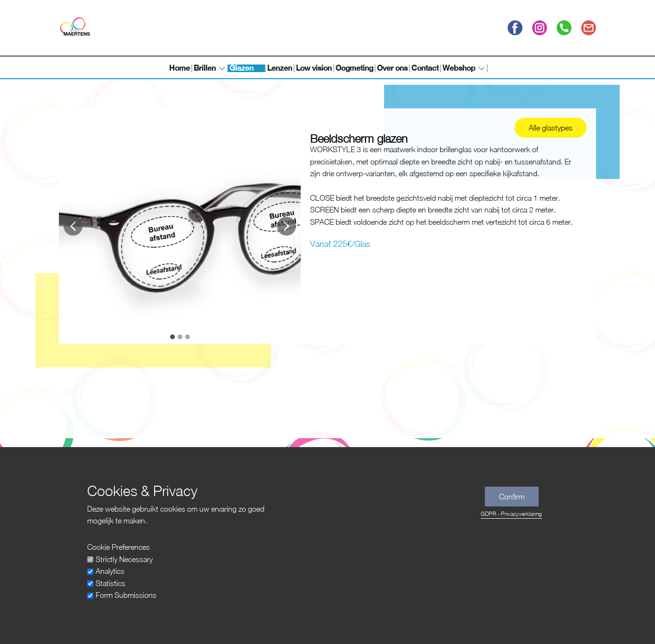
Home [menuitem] (180, 68)
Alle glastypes (551, 128)
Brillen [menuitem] (205, 68)
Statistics (111, 583)
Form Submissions (126, 595)
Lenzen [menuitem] (280, 68)
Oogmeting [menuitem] (354, 68)
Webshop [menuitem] (459, 68)
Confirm (512, 497)
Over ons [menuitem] (392, 68)
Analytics (110, 571)
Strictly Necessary (124, 559)
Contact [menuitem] (425, 68)
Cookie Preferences (119, 547)
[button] (73, 226)
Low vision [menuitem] (314, 68)
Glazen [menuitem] (242, 68)
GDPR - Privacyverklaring (511, 514)
